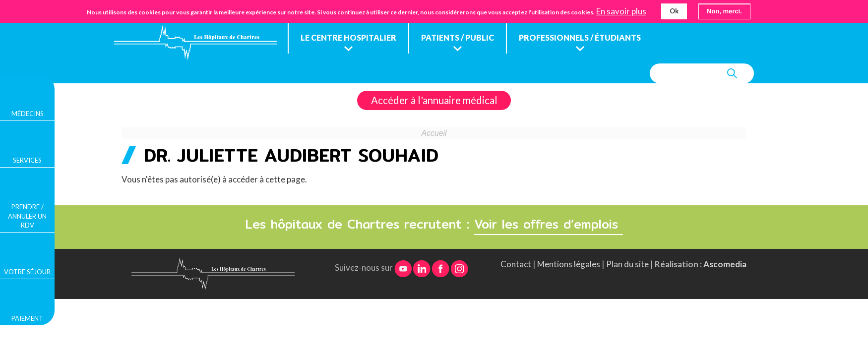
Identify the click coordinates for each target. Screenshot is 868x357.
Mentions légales (569, 264)
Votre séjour (27, 272)
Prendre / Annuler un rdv (27, 216)
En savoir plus (621, 11)
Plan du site (627, 264)
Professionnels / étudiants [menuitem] (580, 37)
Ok (674, 11)
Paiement (27, 318)
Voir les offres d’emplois (549, 224)
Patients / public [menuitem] (458, 37)
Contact (516, 264)
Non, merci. (724, 11)
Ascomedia (725, 264)
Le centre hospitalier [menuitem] (348, 37)
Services (27, 160)
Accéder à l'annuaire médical (434, 100)
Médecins (28, 114)
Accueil (434, 133)
